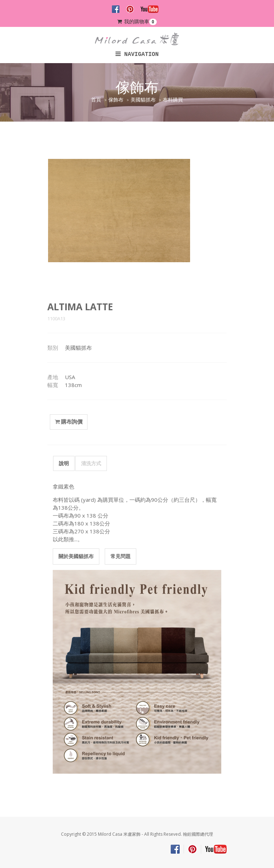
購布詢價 (69, 422)
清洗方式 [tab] (91, 463)
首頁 (96, 100)
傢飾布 (116, 100)
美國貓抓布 (143, 100)
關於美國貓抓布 (76, 556)
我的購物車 (137, 22)
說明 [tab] (64, 463)
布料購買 (173, 100)
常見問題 (121, 556)
